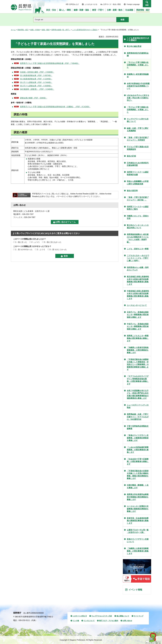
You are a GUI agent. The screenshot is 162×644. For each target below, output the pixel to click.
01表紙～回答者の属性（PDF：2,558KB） (37, 72)
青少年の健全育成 (134, 46)
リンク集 (76, 621)
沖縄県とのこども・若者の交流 (138, 217)
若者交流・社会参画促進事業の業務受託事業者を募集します (138, 521)
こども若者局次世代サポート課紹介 (85, 30)
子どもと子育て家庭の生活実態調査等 (138, 148)
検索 (147, 5)
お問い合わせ (127, 621)
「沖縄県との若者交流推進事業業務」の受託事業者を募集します (138, 350)
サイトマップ (138, 616)
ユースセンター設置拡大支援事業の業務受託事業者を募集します (138, 509)
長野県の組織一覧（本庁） (61, 30)
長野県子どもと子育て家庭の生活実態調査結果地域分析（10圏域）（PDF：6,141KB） (55, 107)
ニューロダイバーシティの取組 (138, 406)
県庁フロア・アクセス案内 (109, 621)
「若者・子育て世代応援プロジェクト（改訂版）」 (138, 199)
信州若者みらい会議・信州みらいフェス (138, 269)
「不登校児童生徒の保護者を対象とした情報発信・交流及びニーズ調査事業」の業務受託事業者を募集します (138, 365)
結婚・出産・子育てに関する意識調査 (138, 129)
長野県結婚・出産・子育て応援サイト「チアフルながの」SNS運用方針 (138, 417)
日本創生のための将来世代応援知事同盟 (138, 164)
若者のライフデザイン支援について (138, 540)
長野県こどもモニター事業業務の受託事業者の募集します (138, 338)
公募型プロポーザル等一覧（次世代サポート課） (138, 531)
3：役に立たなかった (53, 242)
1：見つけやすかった (24, 250)
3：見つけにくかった (58, 250)
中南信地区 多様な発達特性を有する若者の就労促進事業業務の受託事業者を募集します (138, 295)
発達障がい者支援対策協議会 (138, 75)
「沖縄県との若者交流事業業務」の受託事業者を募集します (138, 551)
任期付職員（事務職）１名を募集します (138, 486)
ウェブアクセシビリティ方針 (102, 616)
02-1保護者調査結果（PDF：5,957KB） (36, 75)
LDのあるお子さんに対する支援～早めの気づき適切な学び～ (138, 98)
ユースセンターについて (137, 305)
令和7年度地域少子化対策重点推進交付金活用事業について (138, 86)
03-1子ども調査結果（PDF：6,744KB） (36, 82)
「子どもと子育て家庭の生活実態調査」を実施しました (138, 65)
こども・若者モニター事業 (138, 249)
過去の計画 (131, 156)
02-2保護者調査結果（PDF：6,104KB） (36, 79)
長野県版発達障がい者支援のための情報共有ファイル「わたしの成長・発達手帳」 (138, 238)
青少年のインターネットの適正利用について (138, 226)
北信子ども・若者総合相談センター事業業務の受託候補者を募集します (138, 315)
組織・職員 (46, 30)
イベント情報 (135, 590)
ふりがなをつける (91, 4)
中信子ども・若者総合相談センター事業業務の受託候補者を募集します (138, 326)
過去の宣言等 (132, 191)
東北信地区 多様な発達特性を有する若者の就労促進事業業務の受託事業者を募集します (138, 280)
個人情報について (123, 616)
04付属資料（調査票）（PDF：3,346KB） (37, 89)
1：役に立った (21, 242)
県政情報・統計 (23, 30)
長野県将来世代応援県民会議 (138, 54)
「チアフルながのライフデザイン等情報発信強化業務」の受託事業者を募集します (138, 380)
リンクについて (89, 621)
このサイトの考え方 (80, 616)
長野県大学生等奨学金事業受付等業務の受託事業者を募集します (138, 497)
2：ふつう (36, 242)
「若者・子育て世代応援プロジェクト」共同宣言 (138, 139)
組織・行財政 (35, 30)
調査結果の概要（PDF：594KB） (34, 98)
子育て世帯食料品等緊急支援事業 (138, 427)
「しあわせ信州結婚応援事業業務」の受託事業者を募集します (138, 450)
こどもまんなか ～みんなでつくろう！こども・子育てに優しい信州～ (138, 258)
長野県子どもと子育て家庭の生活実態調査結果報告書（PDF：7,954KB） (50, 63)
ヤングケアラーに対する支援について (138, 120)
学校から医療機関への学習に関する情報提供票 (138, 183)
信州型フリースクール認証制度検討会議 (138, 173)
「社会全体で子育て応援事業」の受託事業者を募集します (138, 462)
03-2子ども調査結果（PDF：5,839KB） (36, 86)
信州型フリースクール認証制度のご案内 (138, 208)
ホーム (13, 30)
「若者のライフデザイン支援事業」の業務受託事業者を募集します (138, 438)
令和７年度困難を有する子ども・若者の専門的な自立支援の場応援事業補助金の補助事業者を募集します (138, 394)
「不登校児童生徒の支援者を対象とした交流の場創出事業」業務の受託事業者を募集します (138, 475)
